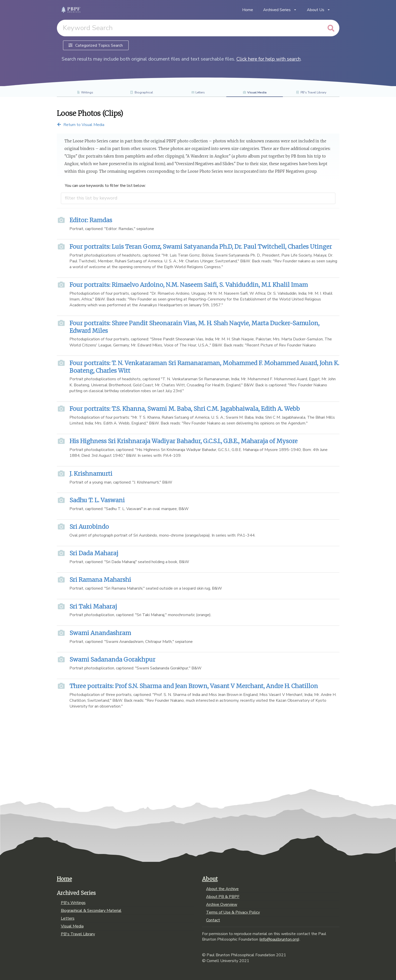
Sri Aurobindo (89, 527)
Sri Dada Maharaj (94, 553)
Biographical (142, 92)
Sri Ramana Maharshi (100, 580)
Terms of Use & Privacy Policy (233, 912)
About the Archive (222, 889)
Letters (198, 92)
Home (248, 10)
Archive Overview (222, 904)
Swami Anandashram (100, 633)
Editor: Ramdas (91, 220)
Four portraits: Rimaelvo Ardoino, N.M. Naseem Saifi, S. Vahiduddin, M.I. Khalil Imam (189, 285)
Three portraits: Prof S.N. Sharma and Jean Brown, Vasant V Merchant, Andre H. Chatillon (194, 686)
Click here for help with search (268, 59)
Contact (213, 920)
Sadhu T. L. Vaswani (97, 500)
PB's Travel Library (311, 92)
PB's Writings (73, 903)
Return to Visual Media (81, 125)
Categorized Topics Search (96, 45)
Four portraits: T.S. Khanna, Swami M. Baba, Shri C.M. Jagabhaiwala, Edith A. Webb (185, 409)
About (210, 879)
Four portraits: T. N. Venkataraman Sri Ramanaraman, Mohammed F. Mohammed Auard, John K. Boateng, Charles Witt (204, 367)
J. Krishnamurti (91, 474)
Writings (85, 92)
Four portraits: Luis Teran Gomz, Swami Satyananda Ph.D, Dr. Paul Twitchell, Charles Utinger (201, 247)
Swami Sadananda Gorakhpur (112, 659)
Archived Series (280, 10)
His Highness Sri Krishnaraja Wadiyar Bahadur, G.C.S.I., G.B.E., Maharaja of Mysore (183, 441)
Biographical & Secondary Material (91, 911)
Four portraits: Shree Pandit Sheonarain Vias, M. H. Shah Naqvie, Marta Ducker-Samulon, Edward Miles (194, 327)
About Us (319, 10)
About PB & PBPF (223, 897)
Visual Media (255, 92)
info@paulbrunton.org (279, 939)
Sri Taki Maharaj (93, 606)
